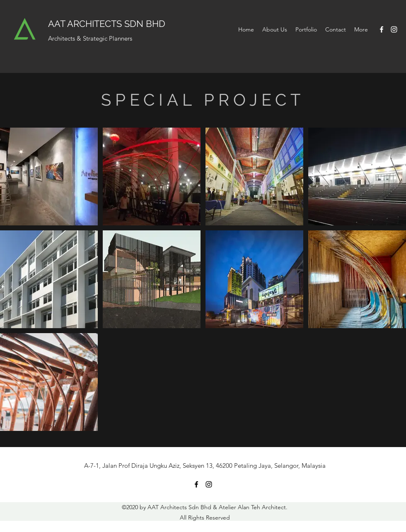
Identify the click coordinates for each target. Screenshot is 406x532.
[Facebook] (382, 29)
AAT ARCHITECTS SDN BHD (107, 24)
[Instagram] (394, 29)
